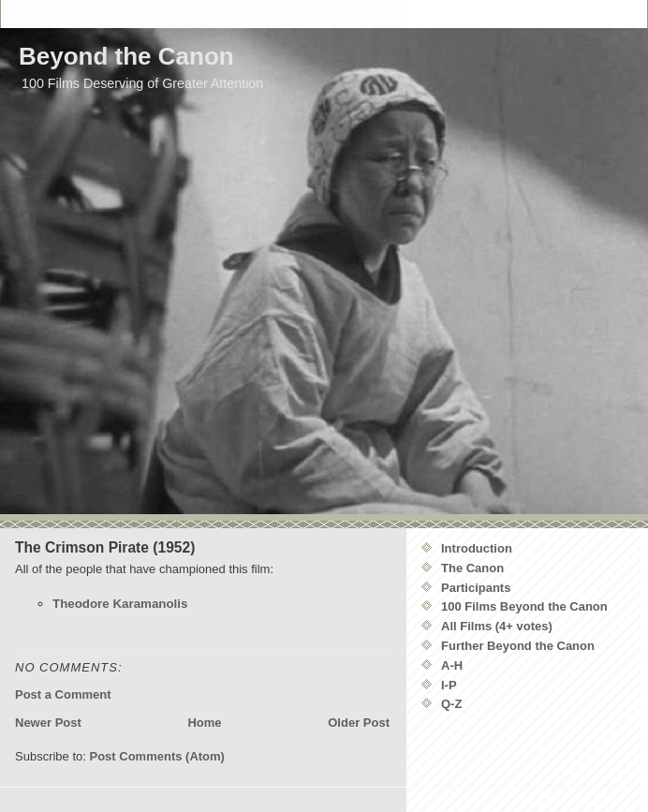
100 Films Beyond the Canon (524, 606)
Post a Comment (63, 694)
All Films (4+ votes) (497, 626)
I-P (449, 685)
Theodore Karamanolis (120, 604)
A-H (452, 665)
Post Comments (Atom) (157, 756)
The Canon (472, 568)
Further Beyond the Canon (518, 646)
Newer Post (48, 723)
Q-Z (451, 704)
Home (204, 723)
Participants (476, 588)
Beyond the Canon (126, 56)
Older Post (359, 723)
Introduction (477, 548)
